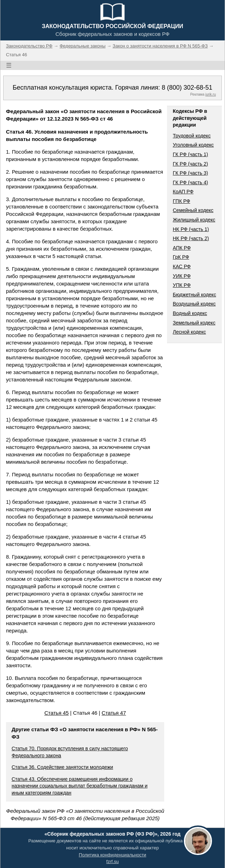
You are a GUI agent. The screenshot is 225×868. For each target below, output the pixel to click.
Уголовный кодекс (193, 145)
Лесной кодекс (189, 332)
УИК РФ (182, 276)
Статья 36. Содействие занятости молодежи (62, 767)
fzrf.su (112, 861)
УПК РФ (182, 285)
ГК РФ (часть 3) (190, 173)
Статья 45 (56, 713)
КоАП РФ (183, 192)
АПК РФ (182, 248)
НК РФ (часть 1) (191, 229)
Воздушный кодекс (194, 304)
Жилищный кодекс (194, 220)
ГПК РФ (181, 201)
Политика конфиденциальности (112, 855)
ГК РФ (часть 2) (190, 164)
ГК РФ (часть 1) (190, 154)
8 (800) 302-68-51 (187, 88)
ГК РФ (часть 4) (190, 182)
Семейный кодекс (193, 210)
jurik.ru (211, 94)
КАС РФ (182, 266)
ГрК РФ (181, 257)
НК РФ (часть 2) (191, 238)
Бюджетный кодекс (194, 295)
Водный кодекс (190, 313)
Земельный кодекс (194, 323)
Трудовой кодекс (192, 136)
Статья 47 (114, 713)
